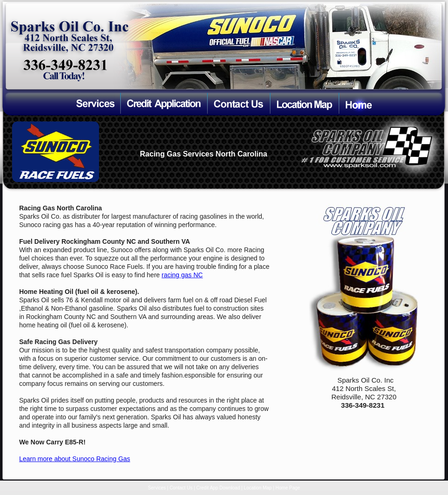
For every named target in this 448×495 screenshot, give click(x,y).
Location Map (258, 488)
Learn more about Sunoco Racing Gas (75, 459)
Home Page (288, 488)
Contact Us (181, 488)
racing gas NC (182, 275)
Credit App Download (218, 488)
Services (157, 488)
